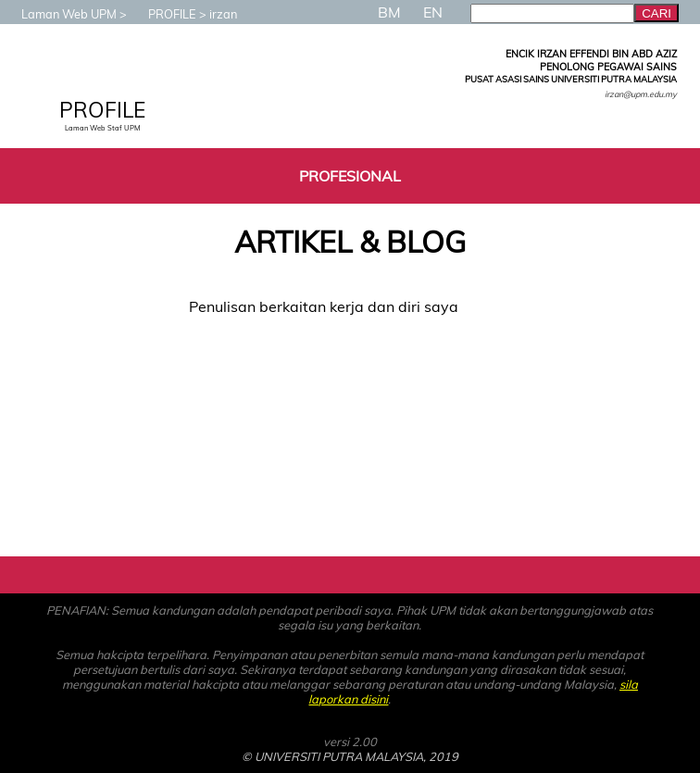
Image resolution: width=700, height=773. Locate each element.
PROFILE (163, 14)
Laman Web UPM (60, 14)
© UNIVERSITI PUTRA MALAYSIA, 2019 (350, 756)
